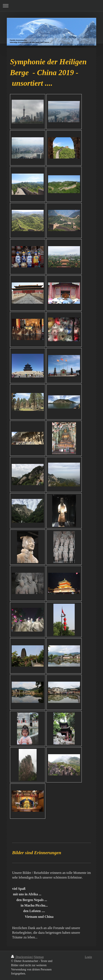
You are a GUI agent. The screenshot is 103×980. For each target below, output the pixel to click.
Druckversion (22, 957)
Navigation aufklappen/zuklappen (51, 6)
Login (88, 957)
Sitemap (39, 957)
